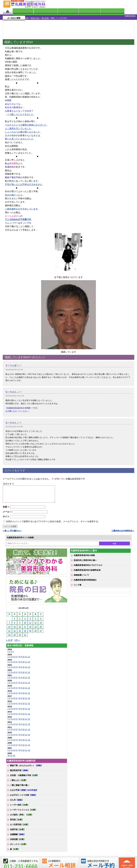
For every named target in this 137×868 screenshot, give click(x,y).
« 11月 (9, 641)
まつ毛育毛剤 (20, 825)
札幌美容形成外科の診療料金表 (87, 571)
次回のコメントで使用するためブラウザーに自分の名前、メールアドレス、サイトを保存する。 (53, 522)
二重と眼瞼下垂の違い (20, 786)
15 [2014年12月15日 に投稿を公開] (15, 628)
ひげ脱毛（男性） (22, 816)
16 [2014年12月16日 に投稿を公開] (20, 628)
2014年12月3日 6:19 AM (14, 424)
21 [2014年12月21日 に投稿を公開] (9, 632)
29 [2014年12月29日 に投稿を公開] (15, 636)
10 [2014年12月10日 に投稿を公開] (25, 624)
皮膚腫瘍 (18, 835)
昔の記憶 (31, 16)
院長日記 (20, 11)
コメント (8, 481)
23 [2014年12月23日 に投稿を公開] (20, 632)
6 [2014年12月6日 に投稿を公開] (41, 619)
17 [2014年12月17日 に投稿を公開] (25, 628)
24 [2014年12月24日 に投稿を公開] (25, 632)
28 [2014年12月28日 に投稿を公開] (9, 636)
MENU (7, 4)
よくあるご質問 (123, 11)
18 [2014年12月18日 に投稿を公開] (30, 628)
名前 (6, 508)
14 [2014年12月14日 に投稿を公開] (9, 628)
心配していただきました (21, 112)
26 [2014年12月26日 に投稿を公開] (36, 632)
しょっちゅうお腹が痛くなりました (22, 130)
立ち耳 (17, 801)
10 (23, 658)
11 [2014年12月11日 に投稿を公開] (30, 624)
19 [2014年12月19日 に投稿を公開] (36, 628)
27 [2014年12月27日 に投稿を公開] (41, 632)
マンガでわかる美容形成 (40, 11)
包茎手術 (18, 830)
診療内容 (61, 11)
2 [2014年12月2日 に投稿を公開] (20, 619)
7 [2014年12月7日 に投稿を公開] (9, 624)
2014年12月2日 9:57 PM (14, 367)
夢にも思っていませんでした (19, 137)
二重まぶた (19, 781)
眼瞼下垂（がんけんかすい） (26, 766)
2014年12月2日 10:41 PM (15, 394)
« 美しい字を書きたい (12, 532)
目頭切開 (18, 840)
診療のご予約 (127, 4)
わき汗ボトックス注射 (23, 796)
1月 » (17, 641)
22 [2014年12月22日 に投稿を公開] (15, 632)
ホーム (7, 11)
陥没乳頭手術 (20, 771)
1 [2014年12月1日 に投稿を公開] (15, 619)
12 (29, 658)
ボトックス (19, 845)
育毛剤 (17, 821)
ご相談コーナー (111, 4)
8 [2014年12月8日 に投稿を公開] (15, 624)
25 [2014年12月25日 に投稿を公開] (30, 632)
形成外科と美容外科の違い (85, 561)
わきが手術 (24, 791)
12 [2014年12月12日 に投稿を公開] (36, 624)
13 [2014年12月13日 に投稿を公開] (41, 624)
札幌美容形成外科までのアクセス (88, 566)
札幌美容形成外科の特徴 (84, 556)
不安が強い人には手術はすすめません (24, 182)
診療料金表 (77, 11)
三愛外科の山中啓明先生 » (123, 532)
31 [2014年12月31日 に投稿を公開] (25, 636)
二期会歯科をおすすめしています (21, 207)
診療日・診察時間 (99, 11)
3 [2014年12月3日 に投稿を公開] (25, 619)
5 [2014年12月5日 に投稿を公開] (35, 619)
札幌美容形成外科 (7, 16)
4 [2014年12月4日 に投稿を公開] (30, 619)
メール (7, 513)
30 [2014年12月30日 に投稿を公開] (20, 636)
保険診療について (81, 576)
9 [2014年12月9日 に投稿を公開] (20, 624)
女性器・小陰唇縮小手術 (24, 776)
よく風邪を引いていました (18, 126)
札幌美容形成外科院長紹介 (85, 581)
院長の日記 (21, 16)
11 (26, 658)
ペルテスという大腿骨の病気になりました (26, 123)
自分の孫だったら (14, 193)
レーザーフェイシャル (23, 811)
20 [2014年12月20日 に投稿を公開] (41, 628)
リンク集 (78, 586)
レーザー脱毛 (20, 806)
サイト (6, 517)
